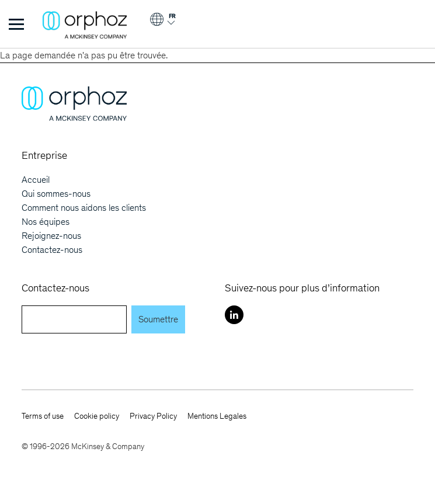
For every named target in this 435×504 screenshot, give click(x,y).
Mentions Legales (217, 416)
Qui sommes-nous (56, 194)
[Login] (162, 24)
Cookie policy (97, 416)
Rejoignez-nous (51, 236)
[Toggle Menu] (16, 24)
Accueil (36, 180)
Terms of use (43, 416)
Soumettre (158, 319)
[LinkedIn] (234, 315)
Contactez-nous (52, 250)
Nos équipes (46, 222)
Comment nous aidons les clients (84, 208)
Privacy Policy (153, 416)
